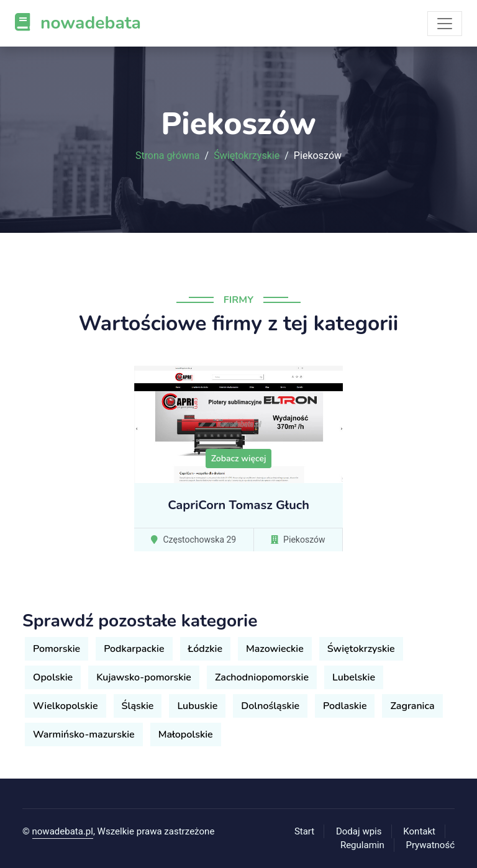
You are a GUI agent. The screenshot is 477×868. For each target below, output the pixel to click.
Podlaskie (345, 706)
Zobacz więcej (239, 459)
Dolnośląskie (270, 706)
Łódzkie (205, 649)
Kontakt (419, 831)
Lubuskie (197, 706)
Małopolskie (186, 735)
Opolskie (53, 677)
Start (304, 831)
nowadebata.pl (63, 831)
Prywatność (430, 845)
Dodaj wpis (359, 831)
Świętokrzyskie (247, 156)
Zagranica (412, 706)
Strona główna (168, 156)
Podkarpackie (134, 649)
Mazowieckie (275, 649)
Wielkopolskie (66, 706)
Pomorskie (57, 649)
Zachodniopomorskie (262, 677)
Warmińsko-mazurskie (84, 735)
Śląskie (138, 706)
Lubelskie (354, 677)
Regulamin (362, 845)
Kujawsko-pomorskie (144, 677)
